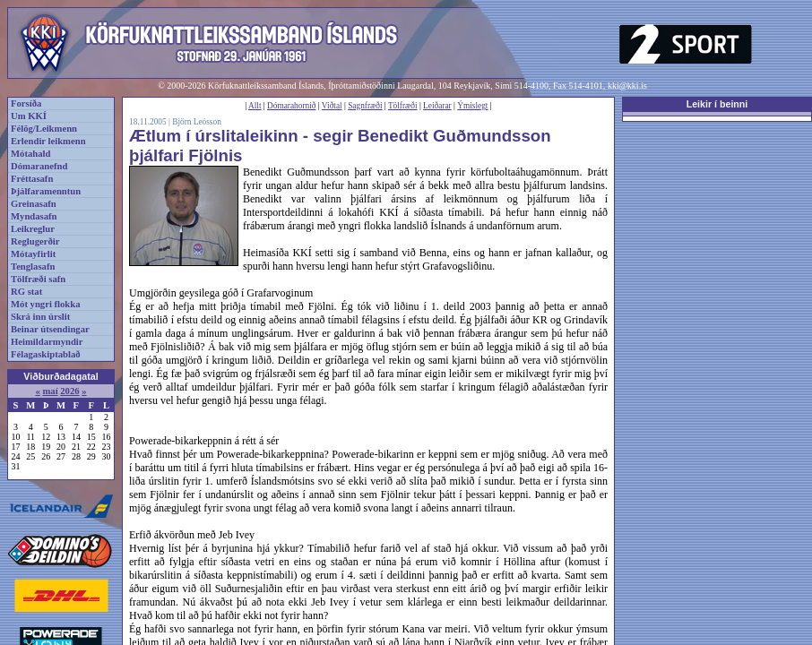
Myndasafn (34, 216)
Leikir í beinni (717, 104)
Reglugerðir (35, 241)
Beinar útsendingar (50, 329)
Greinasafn (34, 204)
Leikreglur (33, 229)
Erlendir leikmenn (48, 141)
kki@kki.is (627, 86)
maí (50, 391)
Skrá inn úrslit (40, 317)
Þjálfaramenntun (46, 191)
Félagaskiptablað (46, 354)
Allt (255, 106)
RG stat (26, 292)
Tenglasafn (33, 267)
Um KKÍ (29, 116)
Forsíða (26, 103)
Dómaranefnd (39, 166)
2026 (69, 391)
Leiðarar (437, 106)
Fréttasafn (32, 179)
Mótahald (30, 154)
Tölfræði (403, 106)
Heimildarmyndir (47, 342)
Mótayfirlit (33, 254)
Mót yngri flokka (46, 304)
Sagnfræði (365, 106)
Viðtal (332, 106)
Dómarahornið (291, 106)
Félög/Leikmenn (44, 129)
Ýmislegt (472, 106)
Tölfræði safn (38, 279)
